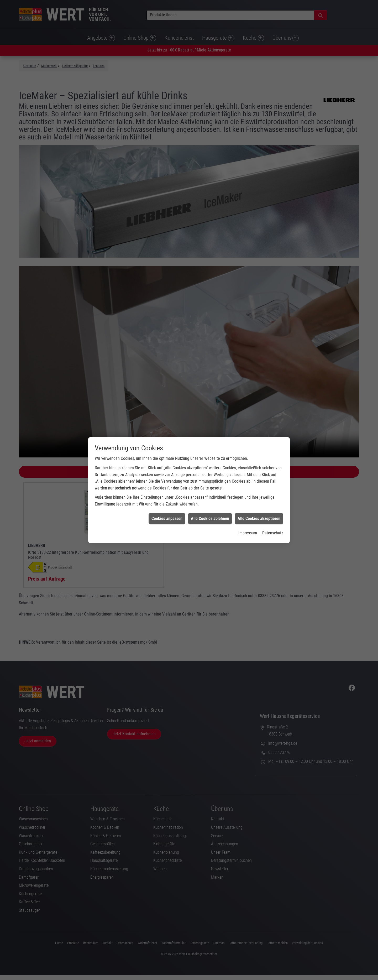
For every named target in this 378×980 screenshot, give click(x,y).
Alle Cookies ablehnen (210, 508)
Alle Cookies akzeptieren (259, 508)
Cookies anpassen (167, 508)
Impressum (248, 522)
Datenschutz (273, 522)
